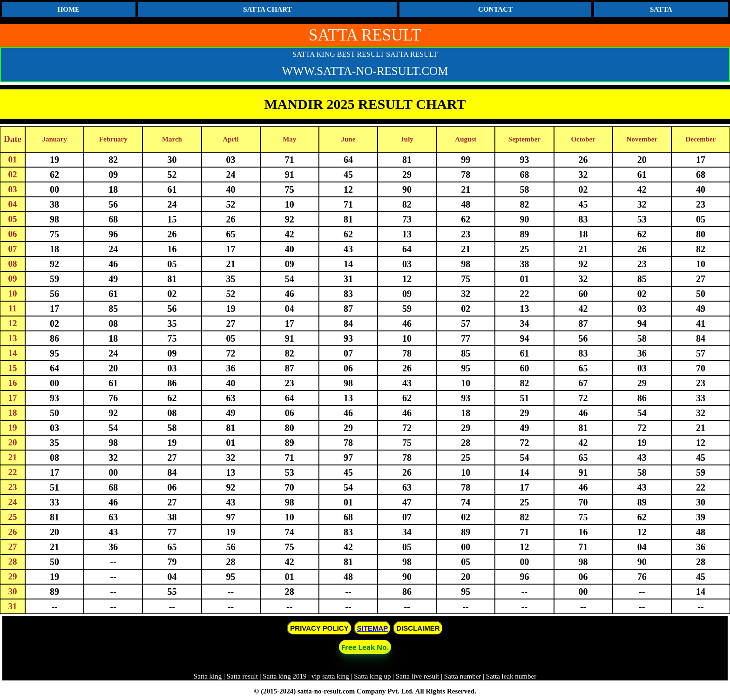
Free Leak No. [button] (365, 647)
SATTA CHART (267, 9)
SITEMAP (373, 628)
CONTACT (495, 9)
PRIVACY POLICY (319, 628)
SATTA (661, 9)
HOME (69, 9)
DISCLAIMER (418, 628)
